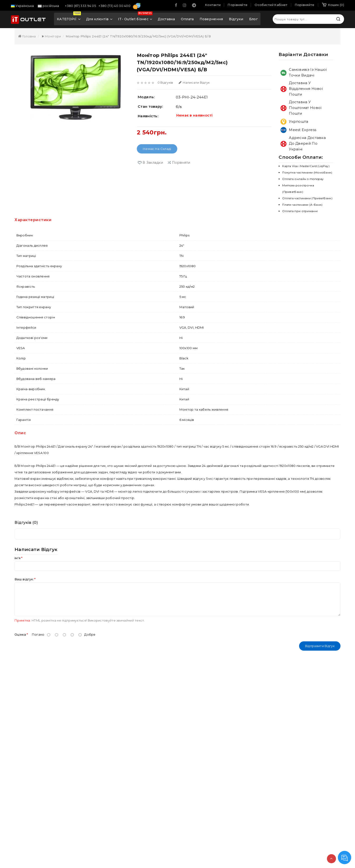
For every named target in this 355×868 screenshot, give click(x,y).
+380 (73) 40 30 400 (115, 6)
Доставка (166, 19)
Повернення (211, 19)
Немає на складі (157, 149)
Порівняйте (305, 5)
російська (48, 6)
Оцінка (20, 634)
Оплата (187, 19)
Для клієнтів (99, 19)
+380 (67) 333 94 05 (81, 6)
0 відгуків (165, 82)
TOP (331, 859)
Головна (27, 36)
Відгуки (236, 19)
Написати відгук (194, 82)
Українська (22, 6)
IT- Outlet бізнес (135, 18)
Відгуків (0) (26, 523)
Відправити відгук (320, 646)
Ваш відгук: (24, 579)
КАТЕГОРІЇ (69, 18)
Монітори (53, 36)
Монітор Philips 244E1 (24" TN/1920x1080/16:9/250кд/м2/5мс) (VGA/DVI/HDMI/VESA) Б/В (138, 36)
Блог (253, 19)
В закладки (153, 163)
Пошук (338, 19)
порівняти (181, 163)
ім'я (17, 558)
